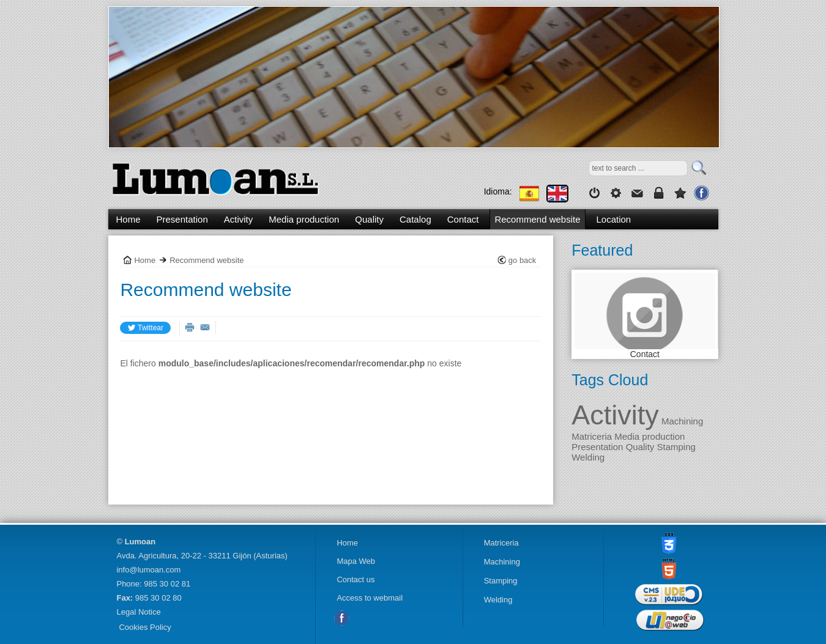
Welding (588, 457)
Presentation (182, 219)
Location (614, 219)
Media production (304, 219)
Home (128, 219)
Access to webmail (370, 598)
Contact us (355, 579)
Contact (645, 354)
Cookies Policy (145, 627)
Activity (615, 415)
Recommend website (537, 219)
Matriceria (592, 436)
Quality (369, 219)
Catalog (415, 219)
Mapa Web (356, 561)
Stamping (675, 447)
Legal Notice (138, 612)
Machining (681, 421)
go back (523, 260)
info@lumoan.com (148, 570)
